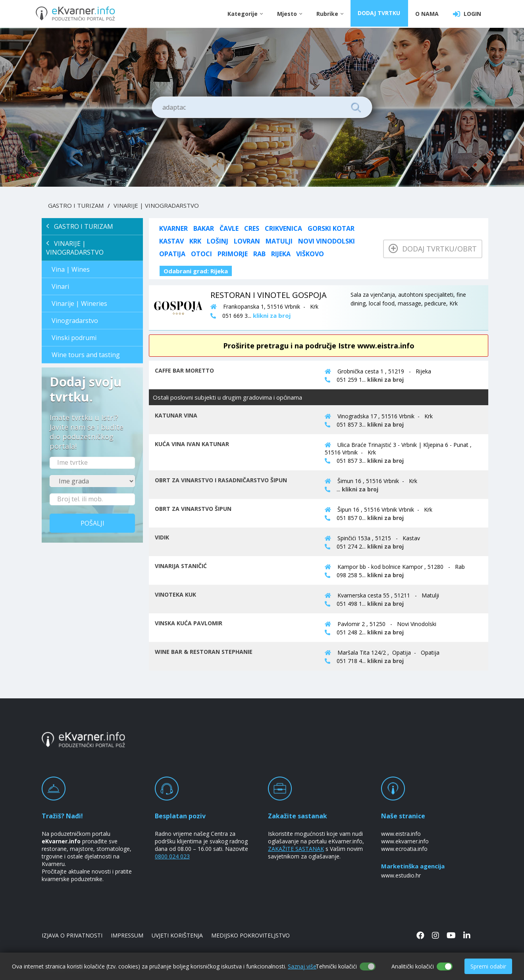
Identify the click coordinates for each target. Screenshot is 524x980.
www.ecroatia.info (404, 849)
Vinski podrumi (74, 338)
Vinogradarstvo (75, 321)
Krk (195, 241)
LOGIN (467, 14)
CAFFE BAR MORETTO (184, 370)
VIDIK (162, 537)
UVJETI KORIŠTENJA (177, 935)
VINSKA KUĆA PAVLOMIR (189, 623)
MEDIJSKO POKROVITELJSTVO (250, 935)
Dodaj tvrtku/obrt (433, 249)
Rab (259, 254)
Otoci (201, 254)
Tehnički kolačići (336, 966)
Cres (252, 228)
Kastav (171, 241)
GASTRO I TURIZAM (76, 205)
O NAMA (427, 14)
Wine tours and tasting (86, 355)
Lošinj (218, 241)
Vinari (60, 286)
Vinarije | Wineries (79, 303)
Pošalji (92, 523)
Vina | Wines (71, 269)
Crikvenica (283, 228)
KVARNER (173, 228)
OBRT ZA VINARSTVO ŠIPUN (193, 509)
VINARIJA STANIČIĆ (181, 566)
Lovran (247, 241)
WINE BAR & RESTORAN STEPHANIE (204, 652)
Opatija (172, 254)
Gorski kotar (331, 228)
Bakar (204, 228)
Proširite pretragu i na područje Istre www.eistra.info (319, 346)
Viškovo (310, 254)
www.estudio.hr (401, 875)
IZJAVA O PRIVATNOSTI (72, 935)
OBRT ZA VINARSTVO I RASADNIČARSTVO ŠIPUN (221, 480)
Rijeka (281, 254)
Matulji (279, 241)
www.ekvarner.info (405, 841)
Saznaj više (302, 966)
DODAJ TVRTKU (380, 14)
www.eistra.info (401, 834)
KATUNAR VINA (176, 415)
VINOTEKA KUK (175, 594)
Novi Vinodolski (327, 241)
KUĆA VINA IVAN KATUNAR (192, 444)
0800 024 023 (172, 856)
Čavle (229, 228)
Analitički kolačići (413, 966)
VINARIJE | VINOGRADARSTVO (156, 205)
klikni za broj (385, 380)
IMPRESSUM (127, 935)
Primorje (233, 254)
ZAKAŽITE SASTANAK (296, 849)
